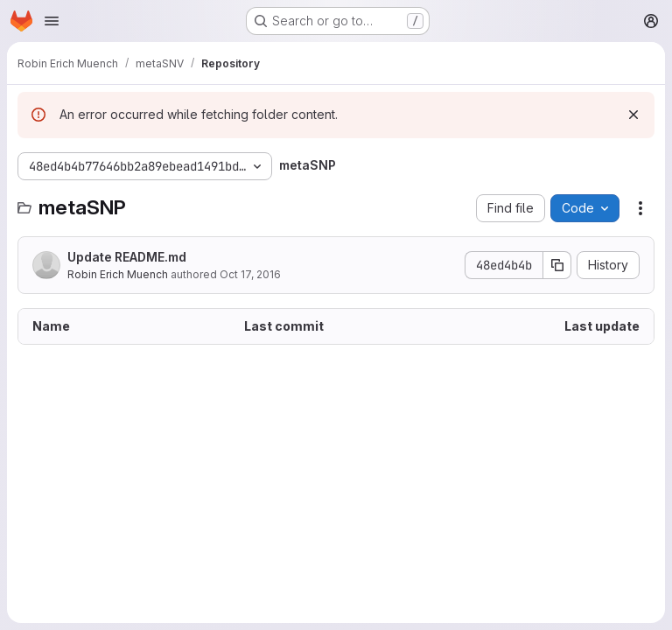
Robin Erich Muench (118, 274)
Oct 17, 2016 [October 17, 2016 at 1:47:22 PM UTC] (250, 274)
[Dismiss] (633, 115)
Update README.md (127, 257)
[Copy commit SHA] (557, 265)
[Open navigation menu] (52, 21)
